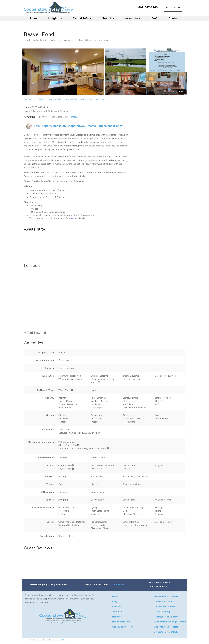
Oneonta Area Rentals (166, 627)
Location (72, 99)
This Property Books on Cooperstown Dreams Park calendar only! (78, 126)
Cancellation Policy (123, 627)
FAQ (154, 18)
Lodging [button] (55, 18)
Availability (56, 99)
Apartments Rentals (165, 602)
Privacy (64, 640)
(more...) (74, 117)
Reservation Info (121, 622)
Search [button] (108, 18)
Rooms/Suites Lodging (166, 617)
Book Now (173, 8)
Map (115, 597)
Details (40, 99)
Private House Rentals (166, 597)
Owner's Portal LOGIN (166, 632)
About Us (117, 612)
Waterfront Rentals (165, 607)
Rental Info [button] (82, 18)
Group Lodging (162, 612)
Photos (28, 99)
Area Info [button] (133, 18)
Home (33, 18)
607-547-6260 (148, 7)
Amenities (86, 99)
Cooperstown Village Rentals (170, 622)
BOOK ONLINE (117, 584)
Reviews (101, 99)
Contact (174, 18)
